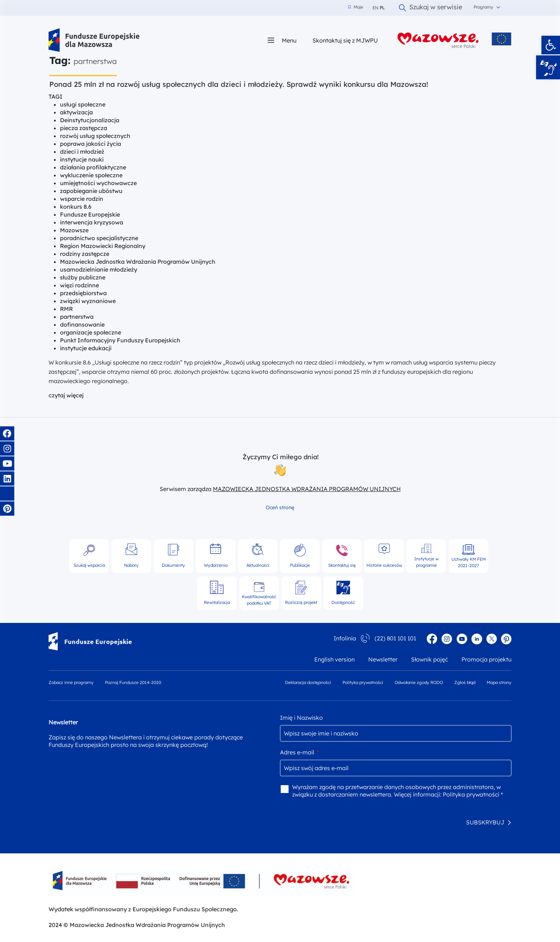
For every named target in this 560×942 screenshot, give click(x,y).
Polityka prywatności (363, 682)
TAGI (56, 96)
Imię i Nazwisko (301, 718)
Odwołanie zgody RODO (419, 682)
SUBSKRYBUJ (485, 822)
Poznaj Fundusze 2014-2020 (133, 682)
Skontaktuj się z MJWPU (345, 40)
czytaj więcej (66, 395)
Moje (356, 7)
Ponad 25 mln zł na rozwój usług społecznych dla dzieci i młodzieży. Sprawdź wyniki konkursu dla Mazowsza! (239, 84)
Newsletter (383, 659)
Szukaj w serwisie (431, 8)
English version (334, 659)
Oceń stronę (280, 507)
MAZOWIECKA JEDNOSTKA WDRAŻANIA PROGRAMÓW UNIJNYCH (307, 489)
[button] (551, 45)
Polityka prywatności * (473, 794)
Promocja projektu (486, 659)
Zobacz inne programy (71, 682)
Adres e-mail (299, 752)
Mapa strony (499, 682)
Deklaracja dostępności (308, 682)
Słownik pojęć (429, 659)
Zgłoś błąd (465, 682)
